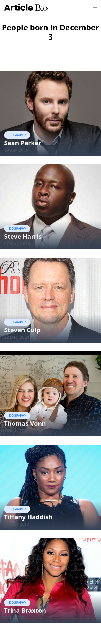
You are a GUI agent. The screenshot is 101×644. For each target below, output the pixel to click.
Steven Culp (22, 330)
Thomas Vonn (25, 423)
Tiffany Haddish (28, 517)
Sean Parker (23, 143)
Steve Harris (23, 236)
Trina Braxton (25, 610)
